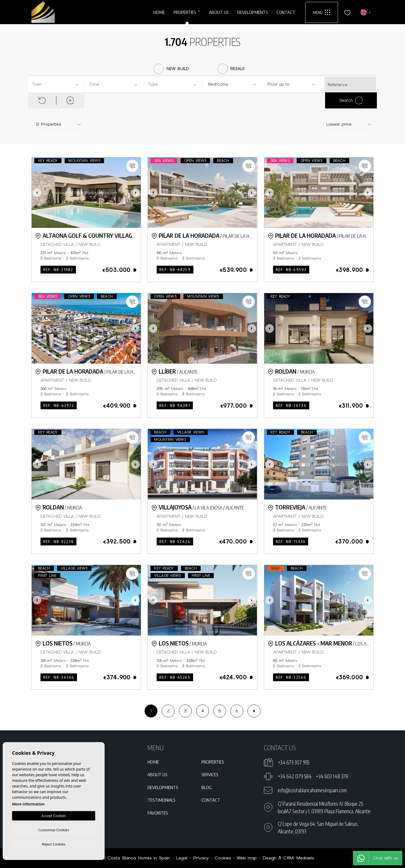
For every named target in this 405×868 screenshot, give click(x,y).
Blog (207, 787)
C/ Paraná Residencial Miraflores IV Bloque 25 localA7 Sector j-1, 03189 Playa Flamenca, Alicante (324, 807)
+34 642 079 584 (295, 776)
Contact (286, 12)
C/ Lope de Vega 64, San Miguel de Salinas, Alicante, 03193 (318, 828)
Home (159, 12)
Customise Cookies (54, 829)
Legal (182, 858)
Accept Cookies (54, 815)
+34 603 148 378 (332, 776)
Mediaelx (305, 858)
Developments (253, 12)
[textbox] (57, 84)
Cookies (223, 858)
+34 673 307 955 (294, 762)
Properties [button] (185, 12)
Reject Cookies (54, 844)
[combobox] (56, 84)
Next (135, 193)
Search (351, 100)
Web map (247, 858)
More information (28, 803)
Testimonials (161, 800)
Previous (37, 193)
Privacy (201, 858)
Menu (322, 12)
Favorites (158, 813)
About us (219, 12)
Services (210, 774)
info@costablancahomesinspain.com (312, 790)
